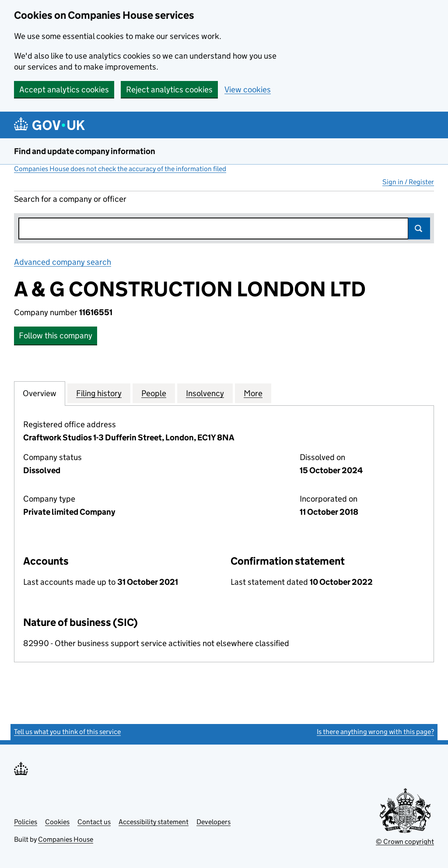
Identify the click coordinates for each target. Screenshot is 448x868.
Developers (213, 822)
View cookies (248, 90)
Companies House (66, 839)
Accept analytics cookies (64, 90)
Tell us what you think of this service (67, 732)
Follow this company (56, 336)
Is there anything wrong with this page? (375, 732)
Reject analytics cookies (169, 90)
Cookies (57, 822)
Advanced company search (63, 262)
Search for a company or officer (70, 199)
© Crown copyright (405, 842)
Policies (26, 822)
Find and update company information (85, 151)
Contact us (94, 822)
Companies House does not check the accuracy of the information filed (120, 169)
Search (419, 228)
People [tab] (154, 393)
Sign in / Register (408, 182)
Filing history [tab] (99, 393)
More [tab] (253, 393)
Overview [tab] (40, 393)
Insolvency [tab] (205, 393)
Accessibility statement (154, 822)
